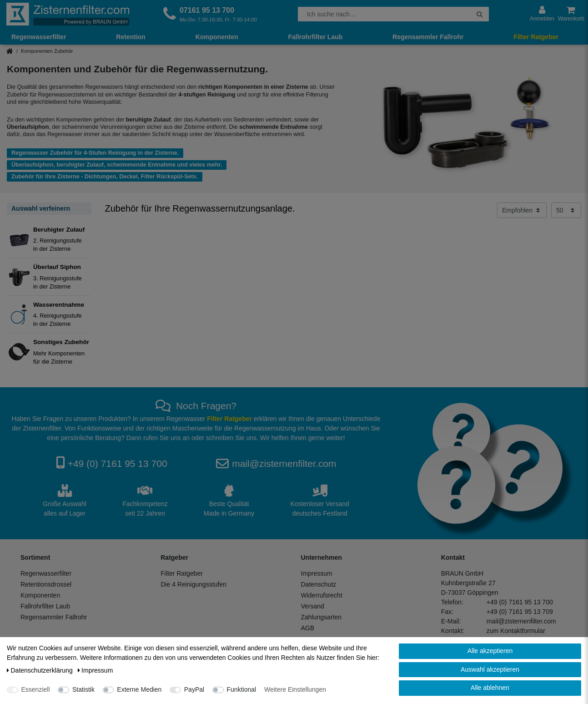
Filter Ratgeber (536, 37)
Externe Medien (139, 689)
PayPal (194, 689)
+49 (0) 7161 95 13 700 (118, 463)
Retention (131, 37)
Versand (313, 606)
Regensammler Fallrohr (428, 37)
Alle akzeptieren (490, 651)
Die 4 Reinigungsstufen (193, 584)
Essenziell (36, 689)
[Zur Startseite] (68, 14)
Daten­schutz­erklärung (41, 670)
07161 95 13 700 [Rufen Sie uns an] (207, 10)
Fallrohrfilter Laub (315, 37)
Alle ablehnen (490, 688)
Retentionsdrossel (46, 584)
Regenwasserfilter (39, 37)
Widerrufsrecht (322, 595)
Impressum (317, 573)
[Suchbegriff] (384, 14)
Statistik (83, 689)
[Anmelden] (542, 14)
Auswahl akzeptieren (490, 669)
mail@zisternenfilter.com (284, 463)
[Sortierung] (522, 210)
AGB (308, 628)
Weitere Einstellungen (295, 689)
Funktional (242, 689)
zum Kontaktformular (516, 631)
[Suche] (480, 14)
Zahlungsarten (322, 617)
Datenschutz (319, 584)
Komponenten (217, 37)
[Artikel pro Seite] (566, 210)
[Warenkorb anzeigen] (571, 14)
